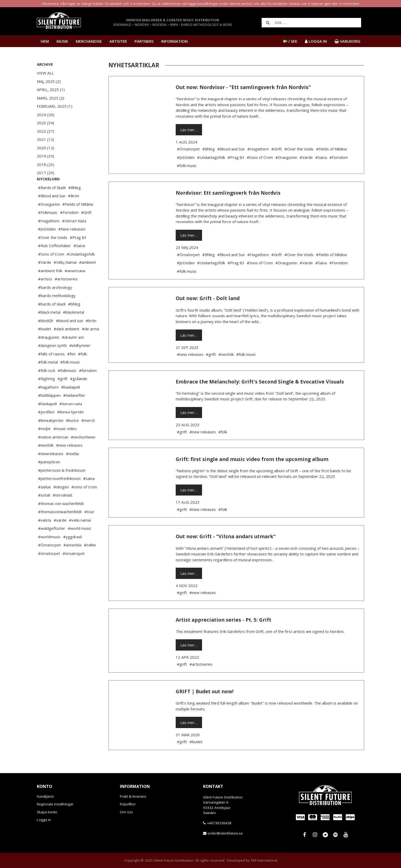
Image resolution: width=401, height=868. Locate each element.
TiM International (264, 860)
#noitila (72, 469)
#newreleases (51, 469)
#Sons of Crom (51, 269)
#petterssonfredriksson (59, 494)
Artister (118, 41)
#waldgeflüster (52, 544)
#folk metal (48, 377)
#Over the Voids (53, 253)
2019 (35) (46, 156)
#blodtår (46, 336)
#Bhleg (75, 203)
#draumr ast (73, 353)
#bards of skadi (52, 319)
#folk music (70, 377)
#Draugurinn (49, 219)
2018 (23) (46, 164)
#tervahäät (63, 510)
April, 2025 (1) (51, 90)
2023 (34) (46, 123)
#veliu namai (80, 535)
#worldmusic (49, 552)
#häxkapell (47, 419)
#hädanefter (74, 411)
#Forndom (69, 228)
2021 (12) (46, 139)
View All (45, 73)
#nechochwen (83, 452)
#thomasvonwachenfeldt (60, 527)
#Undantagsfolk (81, 269)
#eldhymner (80, 361)
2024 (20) (46, 115)
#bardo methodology (57, 311)
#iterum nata (71, 419)
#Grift (86, 228)
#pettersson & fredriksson (62, 486)
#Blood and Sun (52, 211)
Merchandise (89, 41)
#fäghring (47, 394)
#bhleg (74, 319)
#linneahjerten (51, 436)
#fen (71, 369)
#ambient (87, 278)
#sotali (44, 510)
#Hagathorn (49, 236)
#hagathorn (48, 402)
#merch (88, 436)
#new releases (69, 460)
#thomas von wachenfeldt (61, 519)
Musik (62, 41)
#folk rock (47, 386)
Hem (45, 41)
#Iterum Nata (74, 236)
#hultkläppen (49, 411)
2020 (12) (46, 148)
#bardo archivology (55, 303)
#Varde (45, 278)
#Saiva (79, 261)
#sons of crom (84, 502)
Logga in (44, 820)
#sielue (44, 502)
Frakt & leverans (133, 796)
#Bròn (74, 211)
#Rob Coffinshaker (54, 261)
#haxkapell (70, 402)
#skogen (61, 502)
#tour (89, 527)
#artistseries (66, 294)
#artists (45, 294)
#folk (82, 369)
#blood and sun (70, 336)
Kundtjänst (45, 796)
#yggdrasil (73, 552)
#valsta (45, 535)
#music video (65, 444)
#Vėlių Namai (65, 278)
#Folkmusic (48, 228)
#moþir (44, 444)
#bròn (91, 336)
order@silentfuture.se (225, 833)
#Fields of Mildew (78, 219)
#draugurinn (49, 353)
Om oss (126, 812)
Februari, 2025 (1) (55, 106)
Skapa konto (47, 812)
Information (174, 41)
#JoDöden (47, 244)
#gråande (79, 394)
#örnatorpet (49, 569)
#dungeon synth (52, 361)
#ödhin (90, 560)
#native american (53, 452)
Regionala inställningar (55, 804)
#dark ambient (66, 344)
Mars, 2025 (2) (51, 98)
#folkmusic (67, 386)
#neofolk (46, 460)
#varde (60, 535)
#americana (75, 286)
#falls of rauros (51, 369)
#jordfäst (46, 427)
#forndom (88, 386)
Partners (144, 41)
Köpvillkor (128, 804)
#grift (63, 394)
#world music (80, 544)
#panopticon (49, 477)
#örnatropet (74, 569)
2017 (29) (46, 173)
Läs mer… (189, 130)
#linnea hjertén (70, 427)
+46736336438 (219, 823)
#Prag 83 (78, 253)
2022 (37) (46, 131)
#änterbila (72, 560)
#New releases (72, 244)
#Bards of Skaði (52, 203)
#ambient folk (50, 286)
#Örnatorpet (49, 560)
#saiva (89, 494)
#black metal (49, 327)
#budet (45, 344)
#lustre (72, 436)
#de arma (90, 344)
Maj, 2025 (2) (49, 81)
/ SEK (290, 41)
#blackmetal (74, 327)
